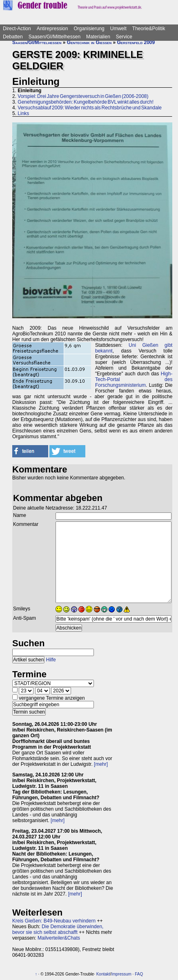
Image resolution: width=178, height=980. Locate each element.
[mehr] (101, 764)
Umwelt (118, 29)
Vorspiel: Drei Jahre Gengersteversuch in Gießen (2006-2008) (83, 96)
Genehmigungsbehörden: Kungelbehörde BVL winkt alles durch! (86, 102)
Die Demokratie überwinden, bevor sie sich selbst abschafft (58, 929)
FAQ (139, 974)
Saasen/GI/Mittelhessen (55, 37)
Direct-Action (17, 29)
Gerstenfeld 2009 (136, 42)
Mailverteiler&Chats (59, 938)
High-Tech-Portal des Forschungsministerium (134, 379)
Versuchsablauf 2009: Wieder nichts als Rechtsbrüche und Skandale (90, 108)
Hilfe (51, 660)
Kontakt (103, 974)
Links (23, 113)
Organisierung (89, 29)
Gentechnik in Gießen (89, 42)
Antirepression (52, 29)
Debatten (13, 37)
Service (124, 37)
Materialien (98, 37)
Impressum (121, 974)
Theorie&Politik (149, 29)
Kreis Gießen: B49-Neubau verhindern (54, 921)
